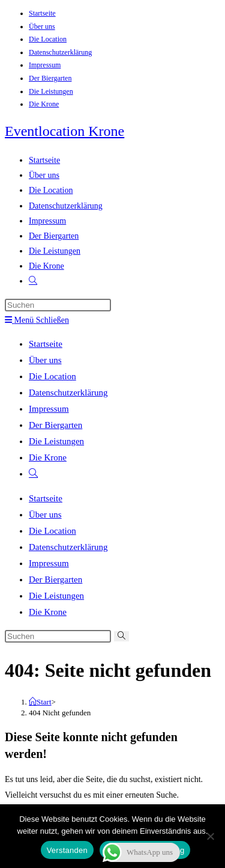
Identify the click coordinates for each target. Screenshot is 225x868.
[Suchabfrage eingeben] (58, 305)
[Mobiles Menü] (37, 320)
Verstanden (67, 850)
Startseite (42, 13)
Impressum (45, 65)
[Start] (40, 702)
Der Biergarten (50, 78)
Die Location (48, 39)
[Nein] (210, 836)
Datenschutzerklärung (60, 52)
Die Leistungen (51, 91)
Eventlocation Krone (64, 131)
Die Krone (44, 104)
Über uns (42, 26)
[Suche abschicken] (121, 636)
